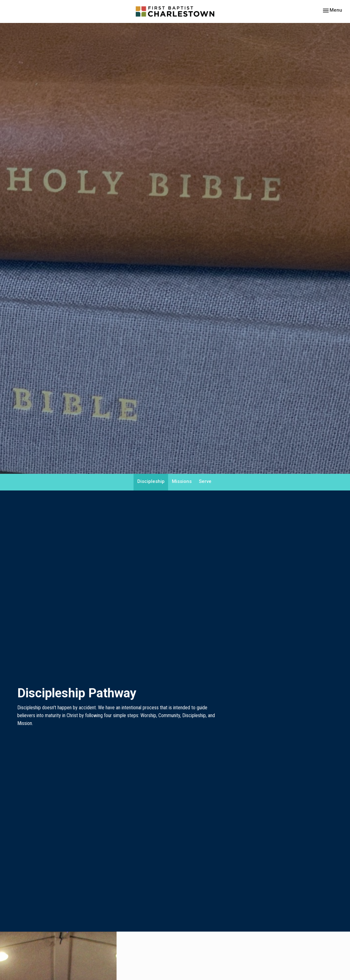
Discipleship (151, 481)
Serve (205, 481)
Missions (182, 481)
